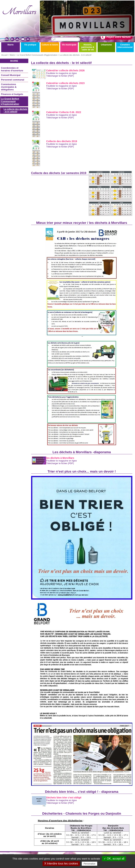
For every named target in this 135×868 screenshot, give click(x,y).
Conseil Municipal (11, 75)
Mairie (11, 45)
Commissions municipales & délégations (9, 87)
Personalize (89, 864)
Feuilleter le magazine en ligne (62, 73)
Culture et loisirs (50, 45)
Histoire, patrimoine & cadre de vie (88, 47)
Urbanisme (106, 45)
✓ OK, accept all (114, 859)
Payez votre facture (116, 37)
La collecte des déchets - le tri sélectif (75, 55)
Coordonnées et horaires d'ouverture (12, 69)
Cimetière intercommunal (125, 46)
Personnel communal (13, 80)
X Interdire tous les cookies (61, 864)
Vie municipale (69, 45)
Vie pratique (30, 45)
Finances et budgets (12, 94)
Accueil (4, 55)
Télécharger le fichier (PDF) (60, 76)
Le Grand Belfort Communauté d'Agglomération (37, 55)
